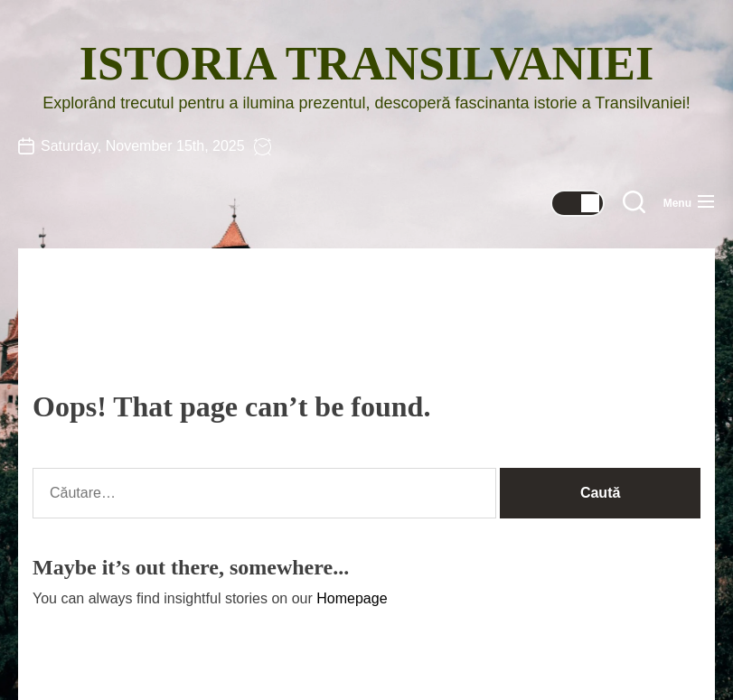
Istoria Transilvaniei (366, 64)
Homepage (352, 598)
